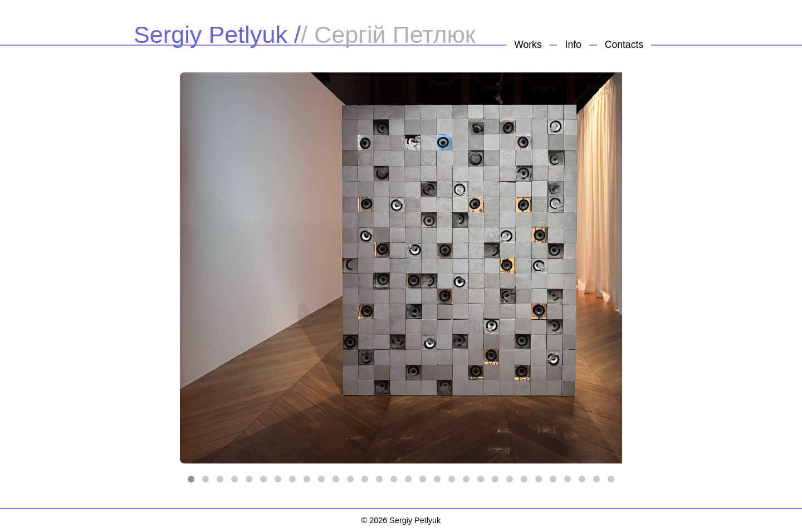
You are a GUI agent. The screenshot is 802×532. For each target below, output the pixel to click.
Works (528, 45)
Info (573, 45)
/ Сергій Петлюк (388, 35)
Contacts (624, 45)
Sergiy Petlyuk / (217, 35)
